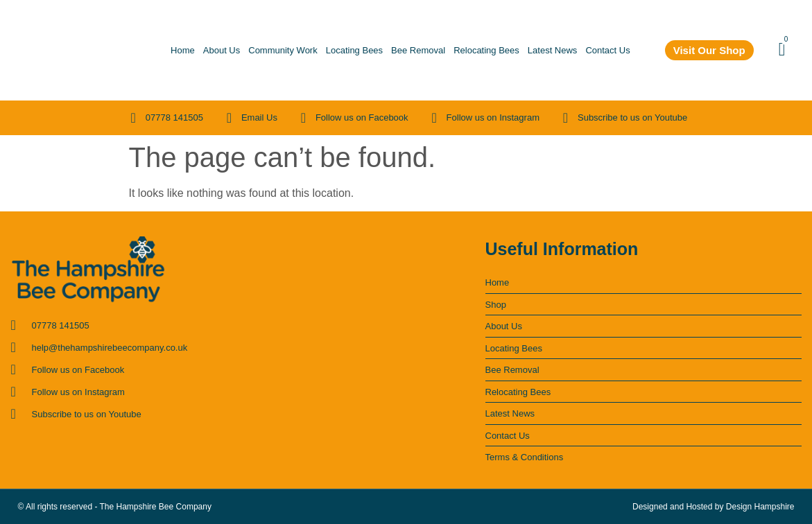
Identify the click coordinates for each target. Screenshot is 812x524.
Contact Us (607, 50)
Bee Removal (418, 50)
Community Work (283, 50)
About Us (222, 50)
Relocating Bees (486, 50)
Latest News (553, 50)
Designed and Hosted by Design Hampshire (713, 507)
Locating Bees (354, 50)
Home (183, 50)
